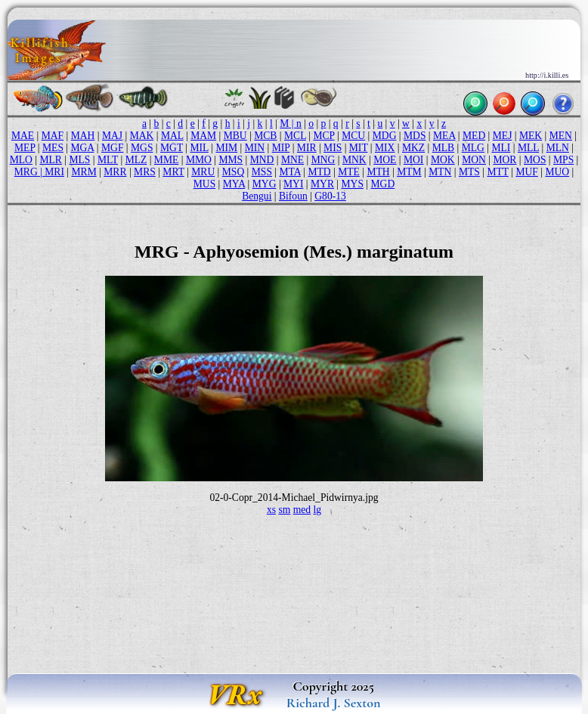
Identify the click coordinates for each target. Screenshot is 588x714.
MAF (53, 136)
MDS (415, 136)
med (302, 510)
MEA (444, 136)
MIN (255, 148)
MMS (231, 160)
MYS (353, 184)
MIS (333, 148)
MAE (23, 136)
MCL (295, 136)
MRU (203, 172)
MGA (82, 148)
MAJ (112, 136)
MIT (359, 148)
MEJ (503, 136)
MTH (378, 172)
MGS (142, 148)
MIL (199, 148)
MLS (79, 160)
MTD (319, 172)
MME (166, 160)
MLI (501, 148)
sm (284, 510)
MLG (473, 148)
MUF (526, 172)
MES (53, 148)
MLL (528, 148)
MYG (265, 184)
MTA (290, 172)
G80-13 (330, 196)
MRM (84, 172)
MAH (83, 136)
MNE (292, 160)
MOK (443, 160)
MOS (535, 160)
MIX (385, 148)
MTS (469, 172)
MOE (385, 160)
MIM (226, 148)
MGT (172, 148)
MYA (234, 184)
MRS (145, 172)
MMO (199, 160)
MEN (561, 136)
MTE (349, 172)
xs (271, 510)
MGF (112, 148)
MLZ (136, 160)
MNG (323, 160)
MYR (322, 184)
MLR (50, 160)
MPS (563, 160)
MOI (413, 160)
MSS (262, 172)
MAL (172, 136)
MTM (409, 172)
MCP (323, 136)
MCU (353, 136)
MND (262, 160)
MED (474, 136)
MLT (108, 160)
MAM (203, 136)
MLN (558, 148)
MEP (25, 148)
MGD (383, 184)
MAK (142, 136)
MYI (293, 184)
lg (318, 510)
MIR (307, 148)
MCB (265, 136)
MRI (54, 172)
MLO (21, 160)
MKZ (413, 148)
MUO (557, 172)
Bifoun (293, 196)
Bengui (257, 196)
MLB (443, 148)
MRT (173, 172)
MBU (235, 136)
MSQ (233, 172)
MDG (385, 136)
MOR (504, 160)
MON (474, 160)
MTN (440, 172)
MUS (204, 184)
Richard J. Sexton (334, 703)
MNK (354, 160)
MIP (281, 148)
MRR (115, 172)
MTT (497, 172)
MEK (531, 136)
